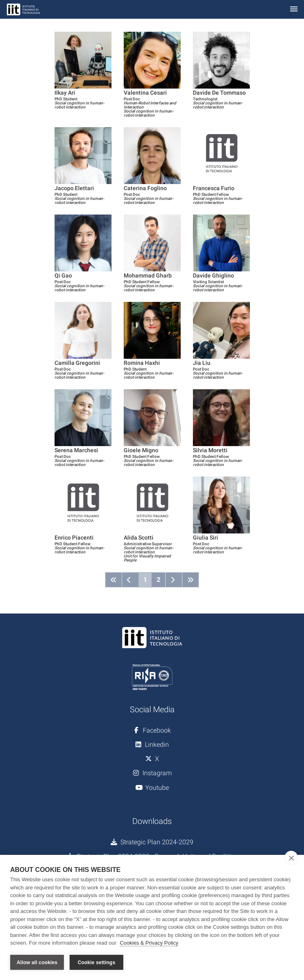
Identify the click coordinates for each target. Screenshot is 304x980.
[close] (291, 858)
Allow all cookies (37, 963)
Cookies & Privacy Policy (149, 943)
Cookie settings (96, 963)
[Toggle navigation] (294, 10)
